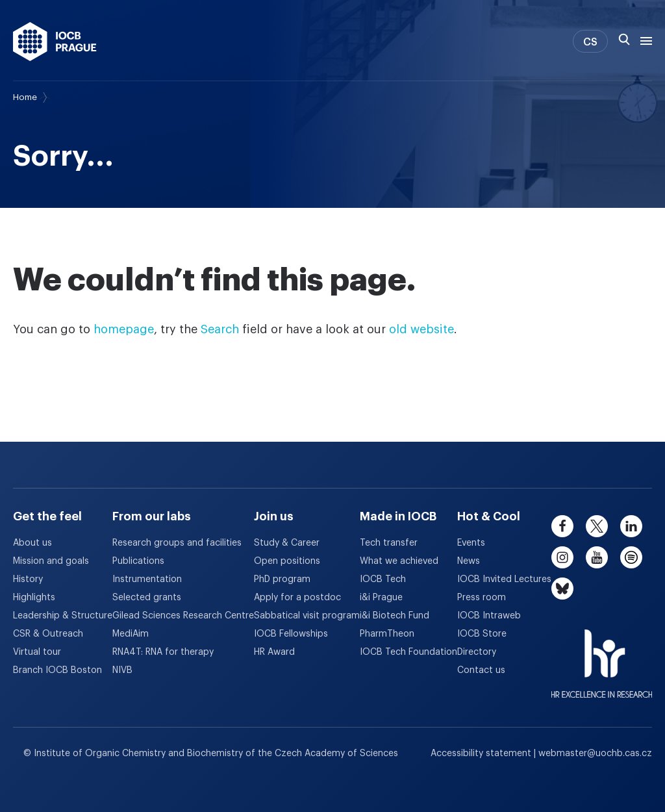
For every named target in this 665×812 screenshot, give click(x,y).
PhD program (282, 579)
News (469, 561)
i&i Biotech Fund (395, 616)
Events (471, 543)
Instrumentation (147, 579)
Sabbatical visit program (307, 616)
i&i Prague (381, 598)
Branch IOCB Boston (57, 670)
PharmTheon (387, 634)
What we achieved (399, 561)
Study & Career (287, 543)
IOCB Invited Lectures (504, 579)
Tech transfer (389, 543)
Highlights (34, 598)
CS (590, 42)
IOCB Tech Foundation (408, 652)
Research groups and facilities (177, 543)
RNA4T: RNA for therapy (163, 652)
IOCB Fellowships (291, 634)
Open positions (287, 561)
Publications (138, 561)
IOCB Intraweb (489, 616)
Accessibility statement (482, 754)
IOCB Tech (383, 579)
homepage (124, 329)
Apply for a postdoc (297, 598)
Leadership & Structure (63, 616)
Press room (482, 598)
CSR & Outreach (48, 634)
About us (32, 543)
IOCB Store (482, 634)
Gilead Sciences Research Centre (183, 616)
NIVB (122, 670)
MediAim (131, 634)
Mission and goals (51, 561)
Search (220, 329)
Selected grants (147, 598)
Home (25, 97)
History (28, 579)
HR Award (274, 652)
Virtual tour (37, 652)
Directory (477, 652)
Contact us (481, 670)
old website (421, 329)
